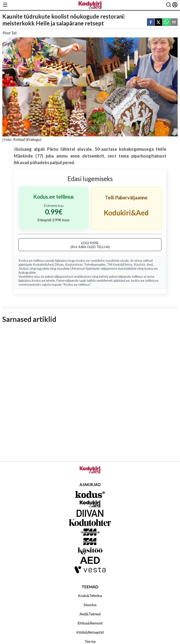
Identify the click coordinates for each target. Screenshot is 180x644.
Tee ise (90, 641)
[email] (174, 22)
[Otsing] (169, 5)
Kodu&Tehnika (90, 595)
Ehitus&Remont (90, 623)
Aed (150, 264)
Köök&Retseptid (90, 632)
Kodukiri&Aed (43, 264)
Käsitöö (140, 264)
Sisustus (90, 605)
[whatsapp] (166, 22)
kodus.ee (83, 260)
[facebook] (151, 22)
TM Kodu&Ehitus (120, 264)
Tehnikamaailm (95, 264)
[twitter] (158, 22)
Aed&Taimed (90, 614)
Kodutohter (74, 264)
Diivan (59, 264)
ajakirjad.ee (122, 280)
